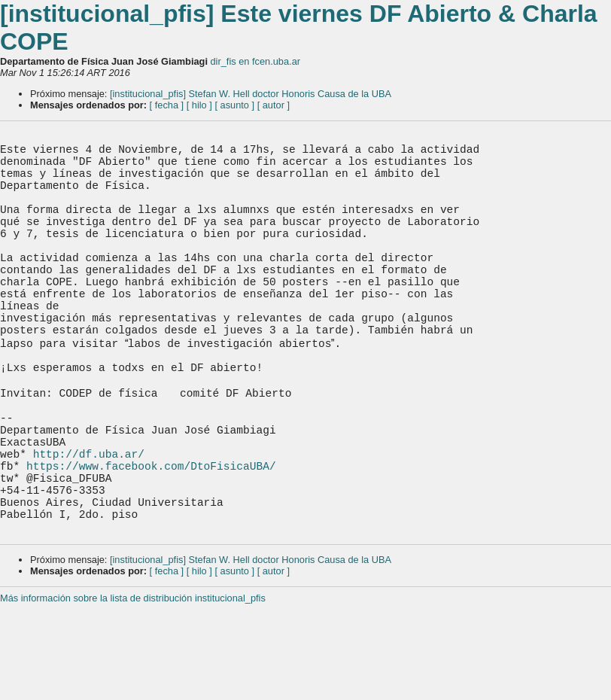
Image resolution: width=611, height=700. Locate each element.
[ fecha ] (167, 105)
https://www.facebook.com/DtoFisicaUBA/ (151, 546)
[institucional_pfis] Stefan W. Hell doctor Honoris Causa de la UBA (251, 94)
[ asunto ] (234, 105)
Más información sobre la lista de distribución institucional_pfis (133, 694)
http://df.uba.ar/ (89, 531)
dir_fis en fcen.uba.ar (256, 61)
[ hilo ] (199, 105)
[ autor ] (274, 105)
